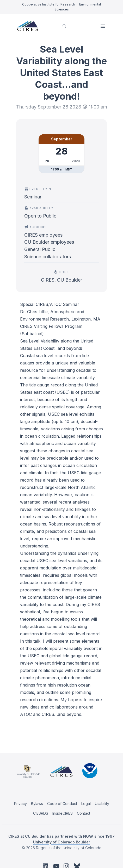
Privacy (20, 804)
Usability (102, 804)
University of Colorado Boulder (62, 842)
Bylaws (37, 804)
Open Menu (103, 26)
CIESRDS (41, 813)
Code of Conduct (62, 804)
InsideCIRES (63, 813)
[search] (64, 26)
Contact (84, 813)
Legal (86, 804)
